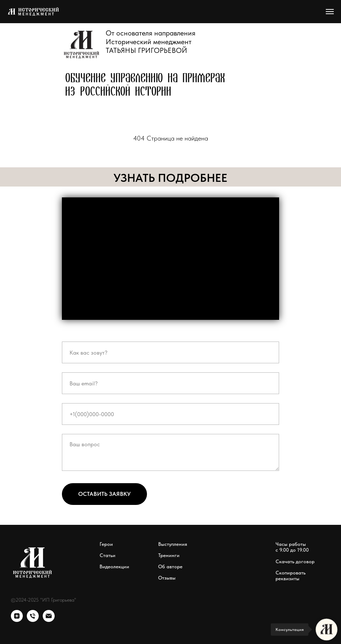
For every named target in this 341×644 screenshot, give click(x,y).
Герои (106, 544)
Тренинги (169, 555)
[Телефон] (33, 620)
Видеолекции (114, 566)
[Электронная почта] (49, 620)
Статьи (108, 555)
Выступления (173, 544)
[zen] (17, 620)
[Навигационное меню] (330, 12)
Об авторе (170, 566)
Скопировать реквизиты (291, 576)
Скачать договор (295, 561)
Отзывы (167, 578)
